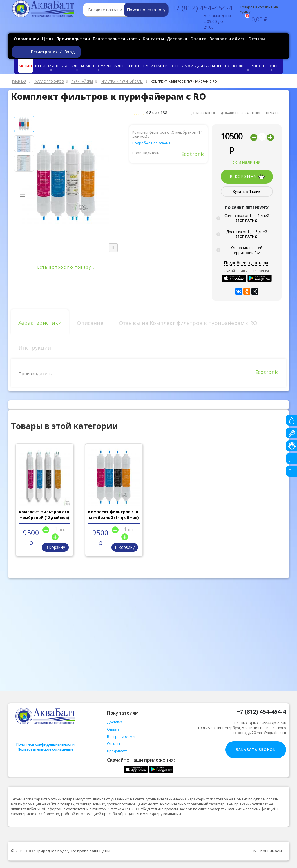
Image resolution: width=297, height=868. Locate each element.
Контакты (153, 39)
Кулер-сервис (127, 66)
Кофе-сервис (248, 68)
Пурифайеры (157, 68)
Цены (48, 39)
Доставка (177, 39)
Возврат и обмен (227, 39)
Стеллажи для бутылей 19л (202, 66)
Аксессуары (99, 68)
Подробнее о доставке (247, 263)
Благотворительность (116, 39)
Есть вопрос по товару (66, 267)
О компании (26, 39)
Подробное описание (151, 143)
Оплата (198, 39)
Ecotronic (193, 154)
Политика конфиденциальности (45, 744)
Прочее (271, 68)
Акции (26, 66)
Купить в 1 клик (247, 191)
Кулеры (77, 68)
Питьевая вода (51, 68)
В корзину (247, 177)
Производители (73, 39)
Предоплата (117, 751)
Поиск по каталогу (146, 10)
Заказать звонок (256, 750)
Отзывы (257, 39)
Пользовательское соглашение (46, 749)
